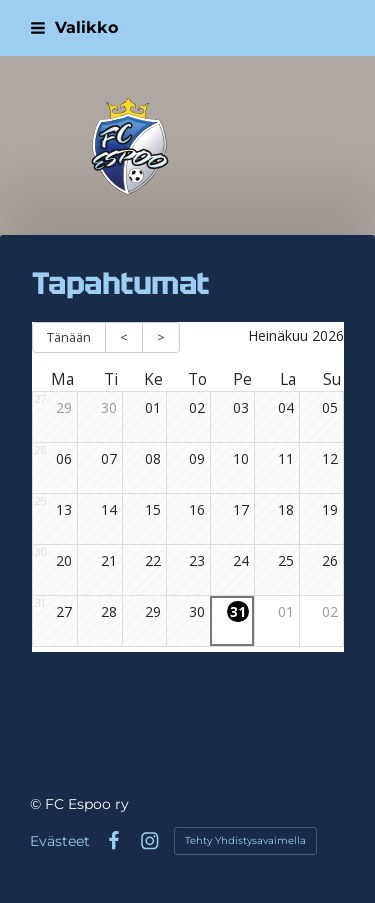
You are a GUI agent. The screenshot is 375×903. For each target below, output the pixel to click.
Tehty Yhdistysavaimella (245, 840)
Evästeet (60, 841)
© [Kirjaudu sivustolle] (37, 804)
